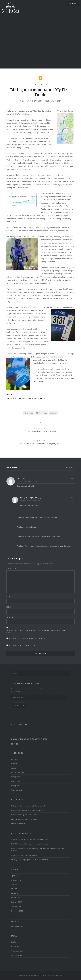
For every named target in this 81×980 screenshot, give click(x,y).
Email (9, 607)
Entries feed (16, 946)
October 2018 (16, 880)
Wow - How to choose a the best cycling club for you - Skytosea (48, 546)
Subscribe (20, 705)
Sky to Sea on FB (20, 724)
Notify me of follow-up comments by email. (27, 638)
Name (9, 597)
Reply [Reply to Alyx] (73, 478)
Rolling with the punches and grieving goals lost (28, 806)
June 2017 (15, 884)
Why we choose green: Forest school (24, 815)
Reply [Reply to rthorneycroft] (73, 498)
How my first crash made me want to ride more (28, 810)
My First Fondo (54, 203)
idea (46, 111)
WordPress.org (17, 955)
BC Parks (15, 759)
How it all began (31, 527)
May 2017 (15, 889)
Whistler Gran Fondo (65, 111)
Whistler (53, 413)
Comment (11, 569)
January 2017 (16, 906)
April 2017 (15, 893)
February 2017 (17, 902)
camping (14, 764)
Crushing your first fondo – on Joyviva (25, 819)
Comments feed (17, 951)
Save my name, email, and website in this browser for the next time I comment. (36, 631)
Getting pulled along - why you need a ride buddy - (43, 536)
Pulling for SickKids (18, 823)
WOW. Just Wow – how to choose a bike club (41, 517)
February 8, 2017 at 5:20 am (30, 501)
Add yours (70, 468)
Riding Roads (44, 85)
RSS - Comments (17, 926)
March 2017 (16, 898)
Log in (13, 942)
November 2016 (17, 911)
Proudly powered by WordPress (29, 976)
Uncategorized (17, 790)
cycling (34, 85)
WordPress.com (57, 976)
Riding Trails (16, 786)
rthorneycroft (34, 101)
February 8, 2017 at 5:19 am (27, 481)
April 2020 (15, 876)
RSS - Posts (15, 922)
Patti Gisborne (16, 844)
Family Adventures (18, 772)
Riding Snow (16, 781)
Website (10, 617)
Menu (74, 4)
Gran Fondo (29, 413)
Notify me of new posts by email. (22, 645)
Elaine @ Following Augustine (22, 860)
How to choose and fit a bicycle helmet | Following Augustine (33, 848)
